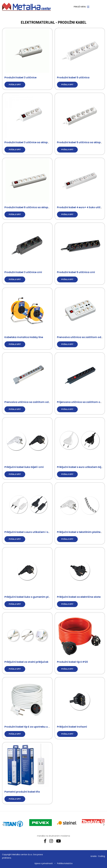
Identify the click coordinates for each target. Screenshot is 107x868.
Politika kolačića (65, 863)
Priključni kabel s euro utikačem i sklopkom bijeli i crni (39, 532)
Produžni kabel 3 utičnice (20, 77)
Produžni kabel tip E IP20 (72, 662)
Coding (101, 856)
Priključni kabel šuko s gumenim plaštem (31, 597)
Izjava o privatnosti (44, 863)
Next (104, 825)
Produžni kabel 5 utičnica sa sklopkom (82, 142)
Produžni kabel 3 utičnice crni (23, 272)
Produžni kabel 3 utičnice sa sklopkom (29, 142)
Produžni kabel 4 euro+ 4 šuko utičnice (82, 207)
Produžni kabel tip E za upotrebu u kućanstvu (33, 727)
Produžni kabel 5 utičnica (73, 77)
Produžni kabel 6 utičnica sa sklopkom (29, 207)
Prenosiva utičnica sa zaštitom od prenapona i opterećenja (43, 402)
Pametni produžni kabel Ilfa (22, 792)
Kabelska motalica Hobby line (24, 337)
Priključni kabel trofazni (72, 727)
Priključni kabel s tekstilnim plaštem (80, 532)
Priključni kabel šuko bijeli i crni (24, 467)
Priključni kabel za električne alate (79, 597)
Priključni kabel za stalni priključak (26, 662)
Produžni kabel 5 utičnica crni (76, 272)
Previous (3, 825)
